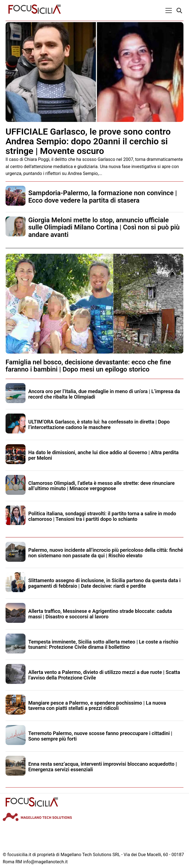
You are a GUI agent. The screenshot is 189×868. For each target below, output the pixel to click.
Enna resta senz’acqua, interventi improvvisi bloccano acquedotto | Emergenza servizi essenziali (103, 767)
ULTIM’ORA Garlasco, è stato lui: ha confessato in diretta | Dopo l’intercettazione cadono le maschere (99, 424)
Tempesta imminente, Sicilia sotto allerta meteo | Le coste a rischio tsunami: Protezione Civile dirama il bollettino (103, 645)
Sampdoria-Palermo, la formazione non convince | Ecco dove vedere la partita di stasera (103, 197)
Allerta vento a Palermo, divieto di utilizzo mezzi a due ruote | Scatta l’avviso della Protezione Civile (104, 675)
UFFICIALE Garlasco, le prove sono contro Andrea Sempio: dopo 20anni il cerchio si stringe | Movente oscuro (88, 141)
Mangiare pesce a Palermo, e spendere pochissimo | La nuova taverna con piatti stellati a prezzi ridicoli (97, 706)
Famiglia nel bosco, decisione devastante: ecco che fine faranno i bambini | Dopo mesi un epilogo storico (88, 366)
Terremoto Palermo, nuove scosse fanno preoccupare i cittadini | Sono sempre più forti (100, 736)
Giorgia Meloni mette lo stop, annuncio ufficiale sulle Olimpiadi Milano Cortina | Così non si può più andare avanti (104, 227)
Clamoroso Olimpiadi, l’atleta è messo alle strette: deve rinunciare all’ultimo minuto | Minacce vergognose (101, 486)
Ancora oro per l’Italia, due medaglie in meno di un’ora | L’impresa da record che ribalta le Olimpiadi (104, 394)
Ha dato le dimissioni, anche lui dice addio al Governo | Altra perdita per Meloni (103, 455)
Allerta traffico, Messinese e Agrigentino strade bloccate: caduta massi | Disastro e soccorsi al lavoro (100, 614)
